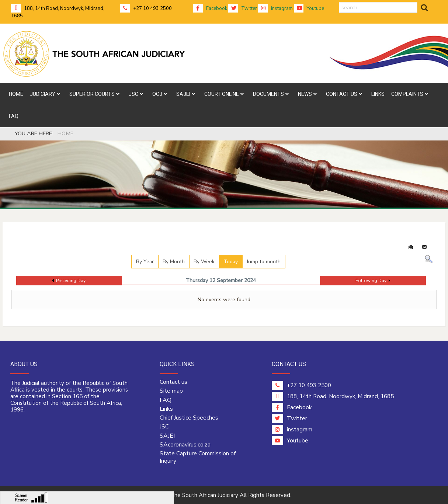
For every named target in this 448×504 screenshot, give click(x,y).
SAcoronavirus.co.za (185, 445)
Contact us (173, 382)
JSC (164, 427)
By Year (145, 262)
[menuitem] (16, 94)
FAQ (166, 400)
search (339, 2)
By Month (174, 262)
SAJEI (167, 436)
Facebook (210, 8)
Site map (171, 391)
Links (166, 409)
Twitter (243, 8)
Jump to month (264, 262)
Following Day (371, 281)
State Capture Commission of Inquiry (198, 457)
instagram (275, 8)
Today (231, 262)
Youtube (309, 8)
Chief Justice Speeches (189, 418)
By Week (204, 262)
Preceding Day (71, 281)
